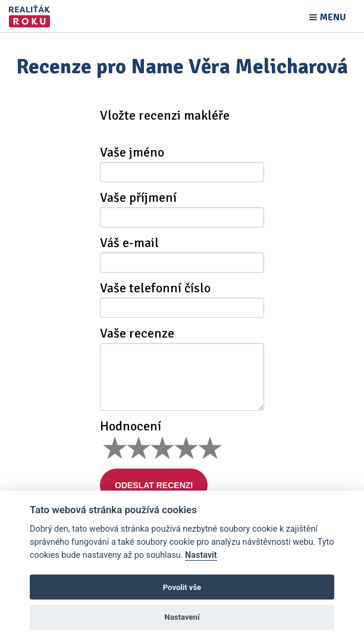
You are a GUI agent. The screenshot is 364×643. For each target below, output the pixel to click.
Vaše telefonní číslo (155, 288)
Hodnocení (131, 426)
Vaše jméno (132, 152)
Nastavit (201, 555)
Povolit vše (182, 587)
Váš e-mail (129, 243)
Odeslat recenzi (154, 485)
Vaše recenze (137, 333)
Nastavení (182, 617)
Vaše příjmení (138, 198)
